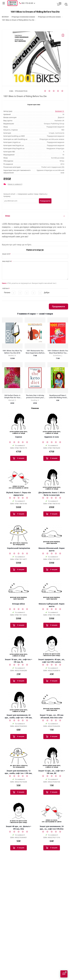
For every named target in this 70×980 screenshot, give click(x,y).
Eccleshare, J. (58, 355)
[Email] (21, 201)
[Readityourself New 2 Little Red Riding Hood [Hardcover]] (58, 378)
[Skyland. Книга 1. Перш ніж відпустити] (19, 479)
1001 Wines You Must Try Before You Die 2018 (12, 352)
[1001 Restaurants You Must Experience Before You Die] (35, 333)
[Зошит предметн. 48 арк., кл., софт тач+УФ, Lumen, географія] (52, 646)
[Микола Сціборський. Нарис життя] (52, 591)
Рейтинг (6, 288)
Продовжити (59, 306)
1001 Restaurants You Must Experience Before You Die (35, 352)
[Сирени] (19, 424)
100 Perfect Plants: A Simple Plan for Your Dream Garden (12, 397)
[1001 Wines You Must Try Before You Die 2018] (12, 333)
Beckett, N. (12, 355)
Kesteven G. (60, 111)
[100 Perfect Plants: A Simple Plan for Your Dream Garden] (12, 378)
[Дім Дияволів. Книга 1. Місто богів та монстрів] (52, 479)
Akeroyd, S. (12, 400)
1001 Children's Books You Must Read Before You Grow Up (58, 352)
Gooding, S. (35, 400)
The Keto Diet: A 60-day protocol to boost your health (35, 397)
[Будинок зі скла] (52, 424)
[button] (34, 3)
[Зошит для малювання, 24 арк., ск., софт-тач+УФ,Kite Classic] (52, 813)
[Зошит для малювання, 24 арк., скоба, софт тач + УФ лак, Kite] (19, 702)
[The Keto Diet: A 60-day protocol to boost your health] (35, 378)
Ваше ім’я (6, 254)
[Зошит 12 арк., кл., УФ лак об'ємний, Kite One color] (52, 702)
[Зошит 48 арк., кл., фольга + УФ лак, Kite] (19, 813)
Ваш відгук (7, 261)
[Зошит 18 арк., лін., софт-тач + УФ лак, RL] (19, 646)
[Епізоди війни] (19, 591)
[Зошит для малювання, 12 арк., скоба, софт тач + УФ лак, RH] (19, 757)
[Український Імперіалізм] (19, 535)
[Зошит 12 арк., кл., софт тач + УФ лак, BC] (52, 757)
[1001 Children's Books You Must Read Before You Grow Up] (58, 333)
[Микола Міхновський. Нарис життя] (52, 535)
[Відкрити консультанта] (64, 974)
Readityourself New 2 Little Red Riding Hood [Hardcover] (58, 397)
